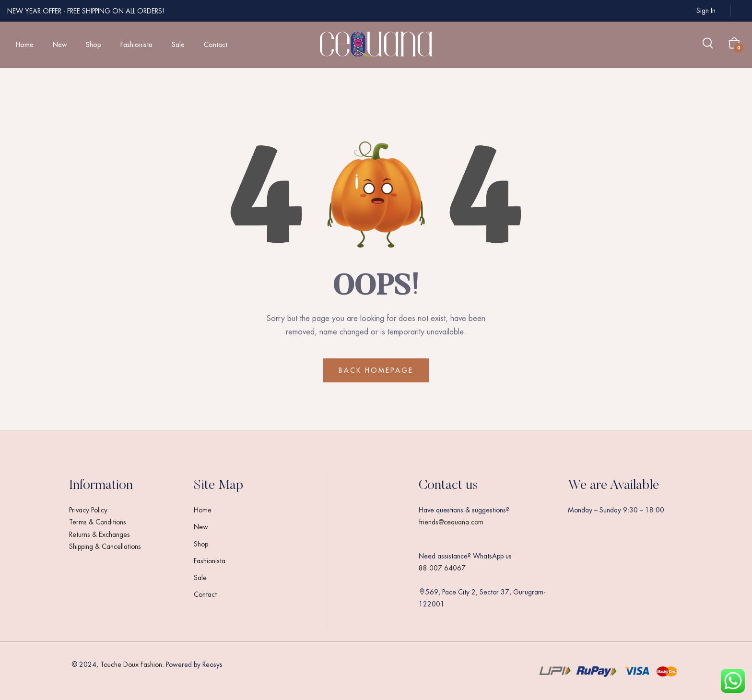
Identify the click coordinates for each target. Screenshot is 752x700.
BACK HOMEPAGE (376, 370)
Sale (178, 45)
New (60, 45)
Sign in (706, 11)
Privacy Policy (88, 510)
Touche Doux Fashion (131, 664)
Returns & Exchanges (100, 534)
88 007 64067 (442, 568)
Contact (216, 45)
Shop (94, 45)
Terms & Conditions (98, 522)
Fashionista (136, 45)
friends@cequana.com (451, 522)
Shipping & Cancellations (105, 546)
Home (25, 45)
